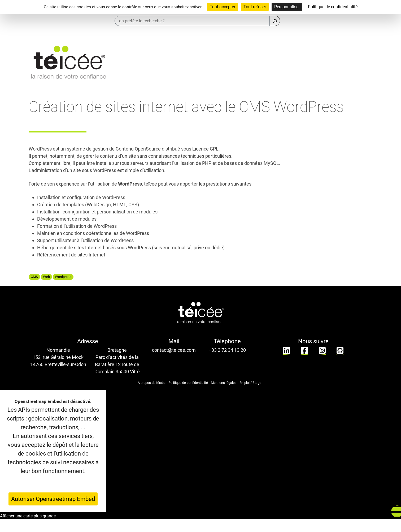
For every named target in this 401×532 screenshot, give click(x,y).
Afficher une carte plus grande (28, 516)
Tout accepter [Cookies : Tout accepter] (223, 7)
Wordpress (63, 277)
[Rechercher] (275, 21)
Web (46, 277)
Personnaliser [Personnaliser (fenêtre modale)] (287, 7)
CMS (34, 277)
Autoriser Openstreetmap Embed (53, 499)
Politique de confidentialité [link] (333, 7)
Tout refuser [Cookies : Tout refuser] (255, 7)
